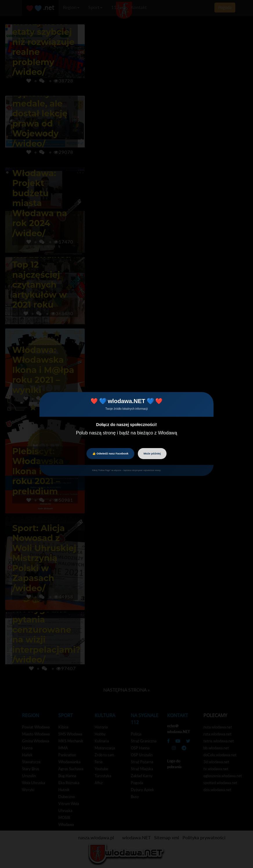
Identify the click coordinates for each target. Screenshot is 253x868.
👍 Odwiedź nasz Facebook (110, 453)
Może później (152, 453)
